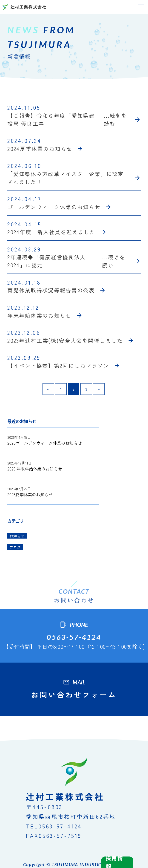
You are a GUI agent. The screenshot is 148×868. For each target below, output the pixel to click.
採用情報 (114, 862)
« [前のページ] (48, 389)
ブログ (15, 547)
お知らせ (17, 536)
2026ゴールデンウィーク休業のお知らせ (45, 443)
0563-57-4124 (74, 637)
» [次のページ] (99, 389)
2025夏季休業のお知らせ (30, 494)
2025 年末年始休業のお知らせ (35, 469)
